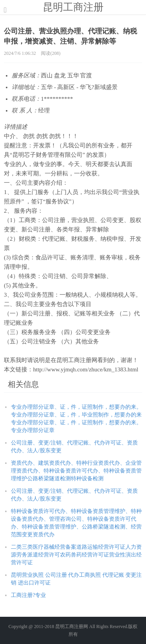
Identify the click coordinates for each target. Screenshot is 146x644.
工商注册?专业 (28, 595)
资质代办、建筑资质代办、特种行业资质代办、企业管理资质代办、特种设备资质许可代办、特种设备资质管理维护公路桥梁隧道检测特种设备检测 (76, 471)
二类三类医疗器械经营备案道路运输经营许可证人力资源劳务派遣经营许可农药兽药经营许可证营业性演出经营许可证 (76, 555)
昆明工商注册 (73, 7)
